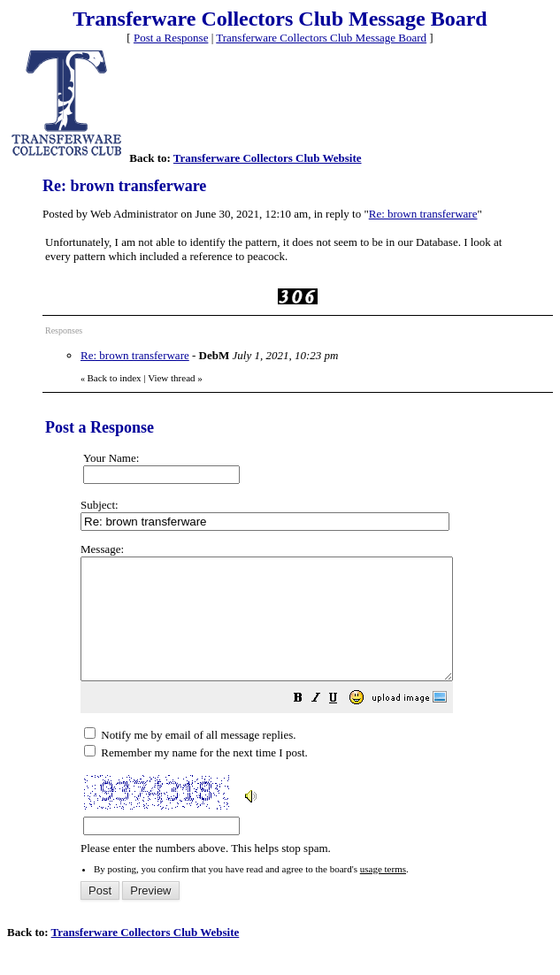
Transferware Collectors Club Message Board (321, 38)
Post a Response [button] (171, 38)
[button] (342, 724)
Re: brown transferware (423, 214)
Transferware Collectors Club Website (268, 158)
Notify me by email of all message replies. (190, 759)
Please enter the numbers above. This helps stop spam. (313, 711)
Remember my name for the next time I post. (196, 776)
